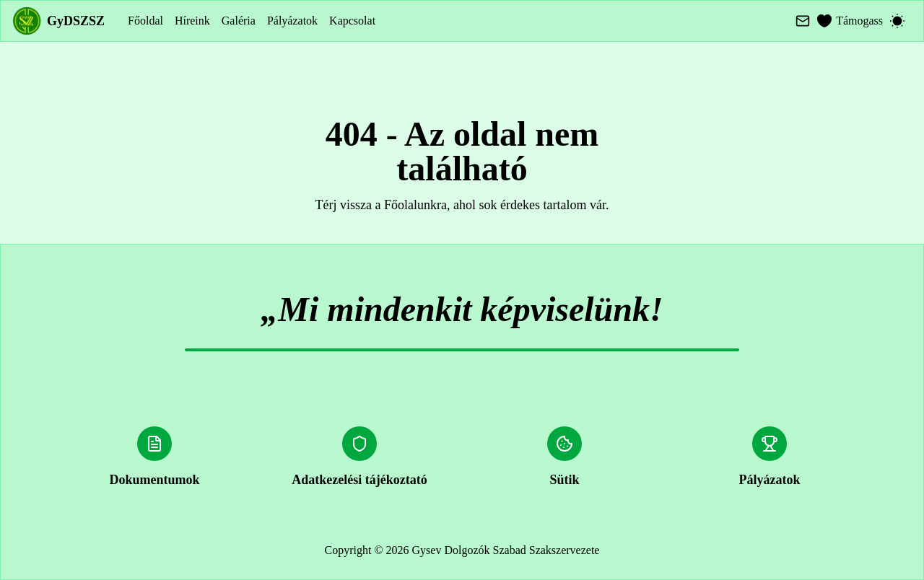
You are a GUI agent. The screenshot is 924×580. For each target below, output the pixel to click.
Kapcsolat (352, 21)
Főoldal (145, 21)
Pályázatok (292, 21)
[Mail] (803, 21)
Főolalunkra (415, 205)
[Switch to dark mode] (897, 21)
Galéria (239, 21)
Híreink (192, 21)
